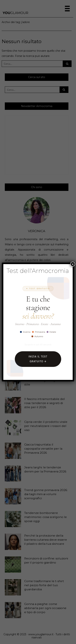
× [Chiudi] (73, 264)
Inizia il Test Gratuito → (38, 359)
